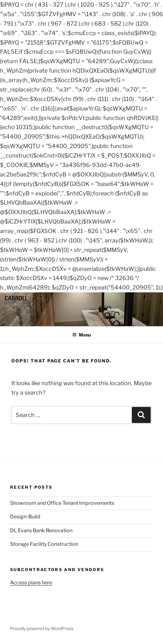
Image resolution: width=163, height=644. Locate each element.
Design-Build (25, 517)
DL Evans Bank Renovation (41, 531)
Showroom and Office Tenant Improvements (62, 503)
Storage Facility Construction (44, 544)
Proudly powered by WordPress (42, 628)
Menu (81, 335)
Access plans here (31, 583)
